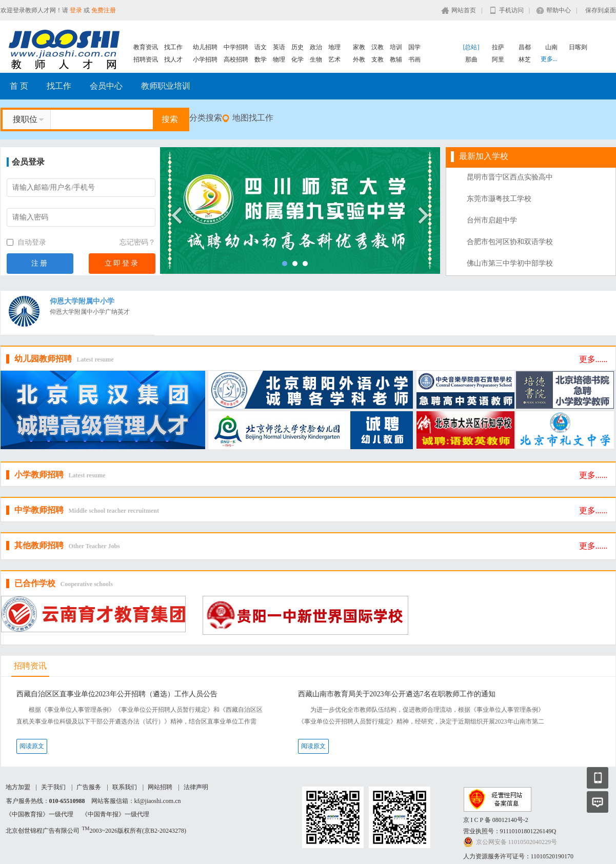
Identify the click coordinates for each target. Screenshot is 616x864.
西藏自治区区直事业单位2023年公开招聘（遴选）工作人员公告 (117, 694)
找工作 (173, 47)
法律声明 (196, 787)
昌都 (525, 47)
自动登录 (27, 242)
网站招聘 (160, 787)
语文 (261, 47)
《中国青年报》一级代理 (115, 814)
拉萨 (498, 47)
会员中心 (106, 86)
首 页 (19, 86)
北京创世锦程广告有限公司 (43, 831)
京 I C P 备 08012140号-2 (496, 820)
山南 (551, 47)
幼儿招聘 (205, 47)
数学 (261, 59)
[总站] (471, 47)
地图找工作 (253, 118)
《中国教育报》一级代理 (39, 814)
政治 (316, 47)
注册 (40, 263)
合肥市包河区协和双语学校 (510, 242)
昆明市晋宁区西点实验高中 (510, 177)
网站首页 (464, 10)
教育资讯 (146, 47)
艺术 (334, 59)
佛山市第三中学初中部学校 (510, 263)
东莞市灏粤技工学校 (499, 199)
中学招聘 (236, 47)
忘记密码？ (137, 242)
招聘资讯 (146, 59)
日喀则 (578, 47)
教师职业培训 (166, 86)
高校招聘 (236, 59)
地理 (334, 47)
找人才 (173, 59)
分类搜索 (206, 118)
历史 (297, 47)
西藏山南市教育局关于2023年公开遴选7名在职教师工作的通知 (397, 694)
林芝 (525, 59)
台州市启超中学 (492, 220)
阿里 (498, 59)
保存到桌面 (601, 10)
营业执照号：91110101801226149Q (510, 831)
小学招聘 (205, 59)
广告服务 (89, 787)
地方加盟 (18, 787)
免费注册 (104, 10)
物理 (279, 59)
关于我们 (53, 787)
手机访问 (511, 10)
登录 (76, 10)
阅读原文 (32, 746)
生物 (316, 59)
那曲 (471, 59)
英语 (279, 47)
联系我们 (125, 787)
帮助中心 (559, 10)
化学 (297, 59)
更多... (549, 59)
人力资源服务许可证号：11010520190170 (519, 856)
